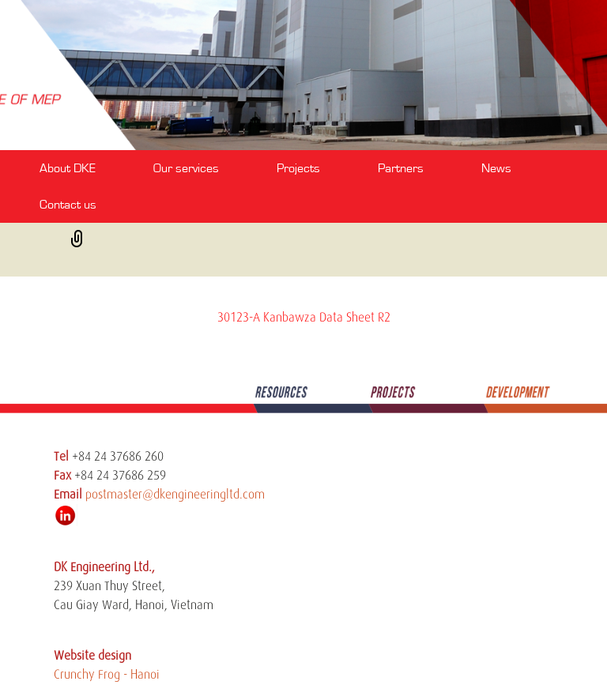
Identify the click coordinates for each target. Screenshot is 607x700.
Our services (186, 168)
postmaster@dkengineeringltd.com (175, 495)
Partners (401, 168)
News (496, 168)
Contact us (68, 205)
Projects (298, 168)
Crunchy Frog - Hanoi (107, 675)
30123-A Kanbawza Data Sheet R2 (304, 318)
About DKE (68, 168)
